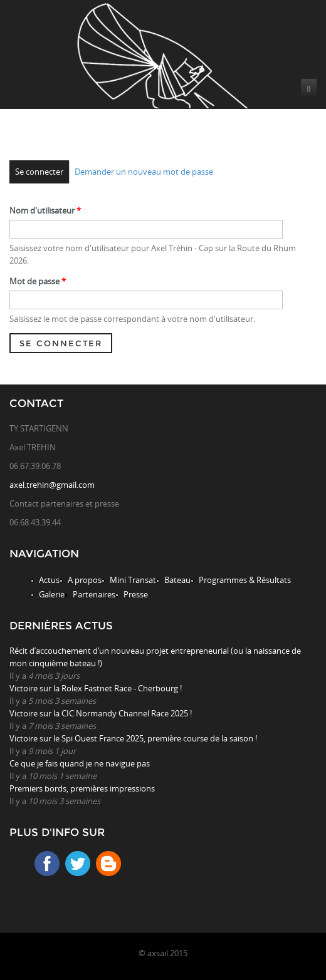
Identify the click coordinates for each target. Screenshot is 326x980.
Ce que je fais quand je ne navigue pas (80, 763)
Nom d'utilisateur (45, 210)
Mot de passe (38, 281)
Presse (136, 594)
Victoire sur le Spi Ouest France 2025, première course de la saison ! (133, 738)
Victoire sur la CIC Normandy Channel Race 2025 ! (101, 713)
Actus (49, 580)
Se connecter (39, 172)
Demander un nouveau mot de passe (144, 172)
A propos (85, 580)
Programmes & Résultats (245, 580)
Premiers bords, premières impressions (82, 788)
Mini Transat (133, 580)
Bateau (177, 580)
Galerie (52, 594)
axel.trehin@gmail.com (52, 485)
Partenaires (94, 594)
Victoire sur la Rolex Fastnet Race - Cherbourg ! (96, 688)
